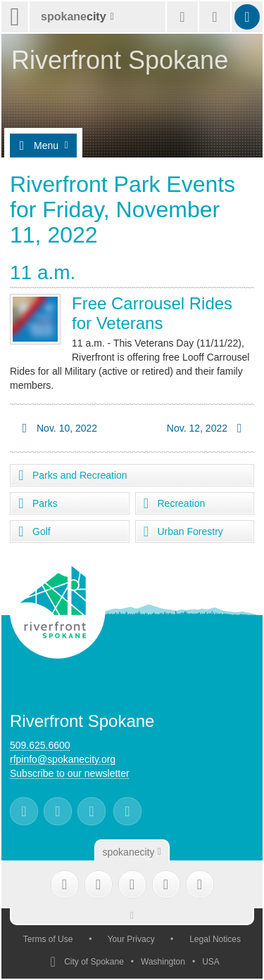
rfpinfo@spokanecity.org (63, 759)
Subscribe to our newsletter (70, 773)
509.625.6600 (40, 745)
